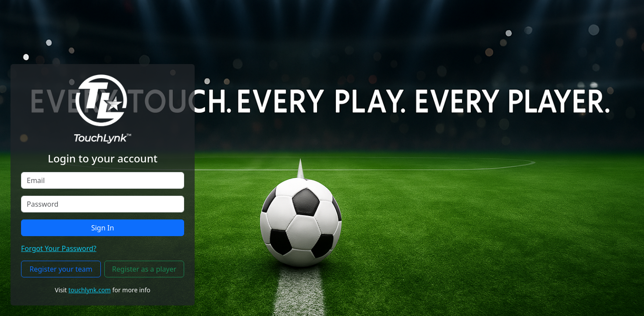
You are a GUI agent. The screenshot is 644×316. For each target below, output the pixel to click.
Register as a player (144, 269)
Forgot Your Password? (59, 248)
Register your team (61, 269)
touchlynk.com (89, 290)
